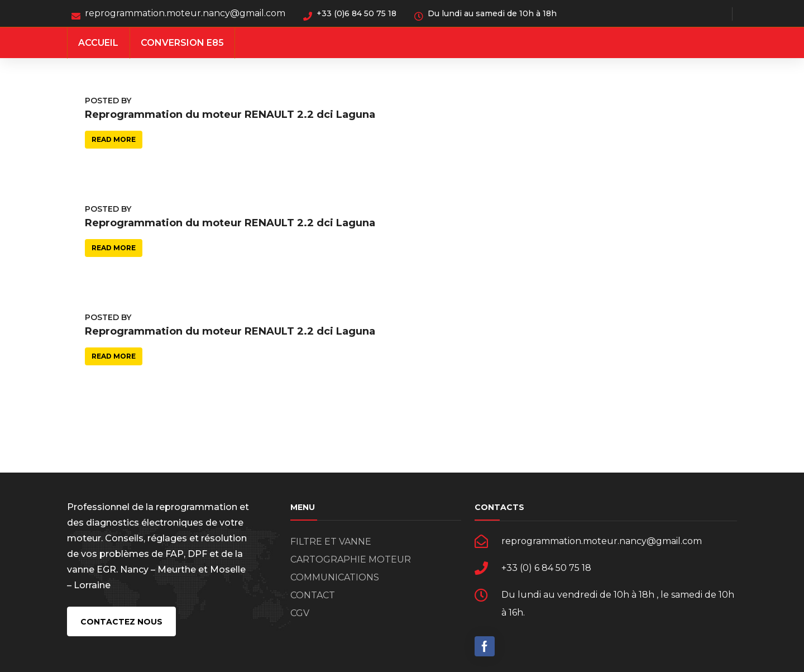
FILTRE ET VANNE (331, 542)
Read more (114, 139)
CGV (300, 613)
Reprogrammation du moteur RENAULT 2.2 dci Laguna (230, 115)
